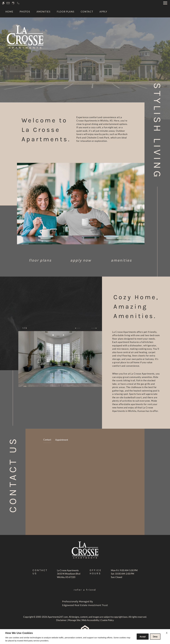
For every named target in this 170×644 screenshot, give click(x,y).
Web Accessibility (91, 620)
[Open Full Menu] (165, 3)
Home (9, 12)
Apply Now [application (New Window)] (81, 260)
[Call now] (18, 3)
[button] (78, 328)
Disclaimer (61, 620)
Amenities (43, 12)
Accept (143, 637)
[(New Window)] (69, 575)
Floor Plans (66, 12)
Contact (87, 12)
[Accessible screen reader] (3, 3)
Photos (25, 12)
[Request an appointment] (13, 3)
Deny (155, 637)
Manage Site (74, 620)
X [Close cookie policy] (167, 633)
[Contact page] (8, 3)
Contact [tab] (47, 440)
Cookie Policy (107, 620)
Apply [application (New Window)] (103, 12)
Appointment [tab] (62, 440)
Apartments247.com (58, 617)
